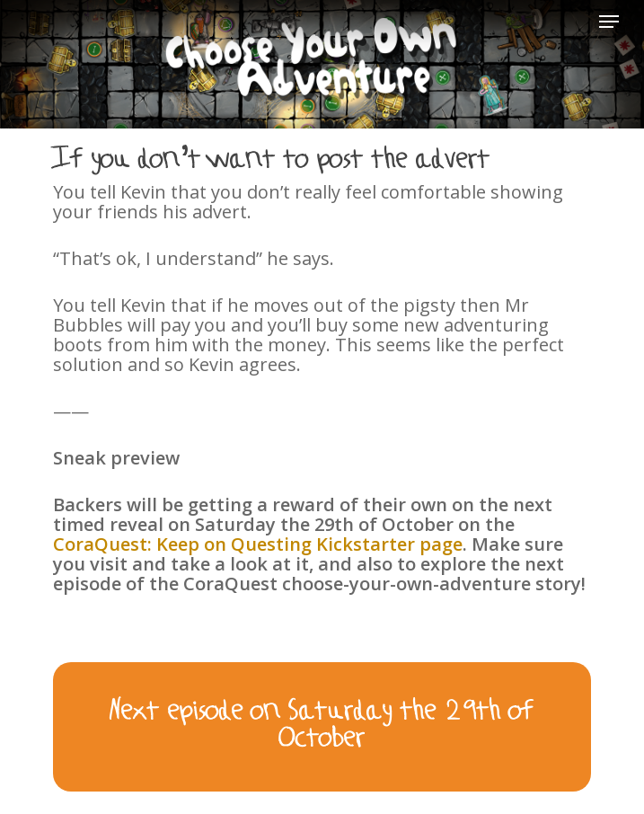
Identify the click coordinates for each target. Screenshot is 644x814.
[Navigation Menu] (609, 22)
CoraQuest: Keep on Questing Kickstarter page (258, 544)
